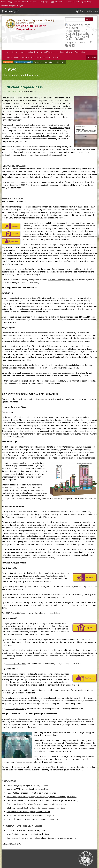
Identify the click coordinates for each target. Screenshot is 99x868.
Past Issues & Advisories (29, 75)
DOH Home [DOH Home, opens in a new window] (92, 41)
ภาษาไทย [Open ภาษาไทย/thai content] (5, 6)
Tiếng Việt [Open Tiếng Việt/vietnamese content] (13, 6)
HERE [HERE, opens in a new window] (28, 344)
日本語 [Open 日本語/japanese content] (42, 2)
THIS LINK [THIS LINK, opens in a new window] (20, 421)
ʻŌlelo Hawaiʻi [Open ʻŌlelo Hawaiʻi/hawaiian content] (27, 2)
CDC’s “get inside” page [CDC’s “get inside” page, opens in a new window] (15, 597)
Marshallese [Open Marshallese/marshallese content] (60, 2)
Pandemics (65, 36)
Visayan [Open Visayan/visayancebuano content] (20, 6)
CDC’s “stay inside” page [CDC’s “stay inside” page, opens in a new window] (16, 648)
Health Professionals (24, 46)
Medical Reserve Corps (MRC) (49, 41)
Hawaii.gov (10, 11)
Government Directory (89, 11)
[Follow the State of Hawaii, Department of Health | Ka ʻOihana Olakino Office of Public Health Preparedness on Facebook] (70, 25)
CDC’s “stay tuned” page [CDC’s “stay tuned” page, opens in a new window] (16, 693)
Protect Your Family (28, 36)
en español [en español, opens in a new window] (72, 781)
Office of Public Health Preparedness (31, 27)
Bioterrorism (80, 36)
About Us (11, 36)
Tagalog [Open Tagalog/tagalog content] (83, 2)
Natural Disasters (48, 36)
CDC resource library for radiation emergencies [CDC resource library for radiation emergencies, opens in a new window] (26, 814)
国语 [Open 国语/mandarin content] (53, 2)
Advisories (8, 46)
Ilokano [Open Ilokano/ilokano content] (36, 2)
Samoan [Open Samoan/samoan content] (69, 2)
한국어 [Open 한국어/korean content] (48, 2)
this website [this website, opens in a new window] (88, 528)
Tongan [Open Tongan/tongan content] (90, 2)
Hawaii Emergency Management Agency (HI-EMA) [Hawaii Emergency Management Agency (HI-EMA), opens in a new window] (28, 769)
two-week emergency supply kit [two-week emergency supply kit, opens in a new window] (61, 264)
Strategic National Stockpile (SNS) (20, 41)
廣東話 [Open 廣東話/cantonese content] (10, 2)
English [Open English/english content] (4, 2)
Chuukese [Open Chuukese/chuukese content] (17, 2)
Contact (60, 46)
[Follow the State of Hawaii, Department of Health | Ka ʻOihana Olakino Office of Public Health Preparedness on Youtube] (73, 25)
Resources (38, 46)
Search (89, 20)
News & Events (50, 46)
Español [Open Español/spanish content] (76, 2)
